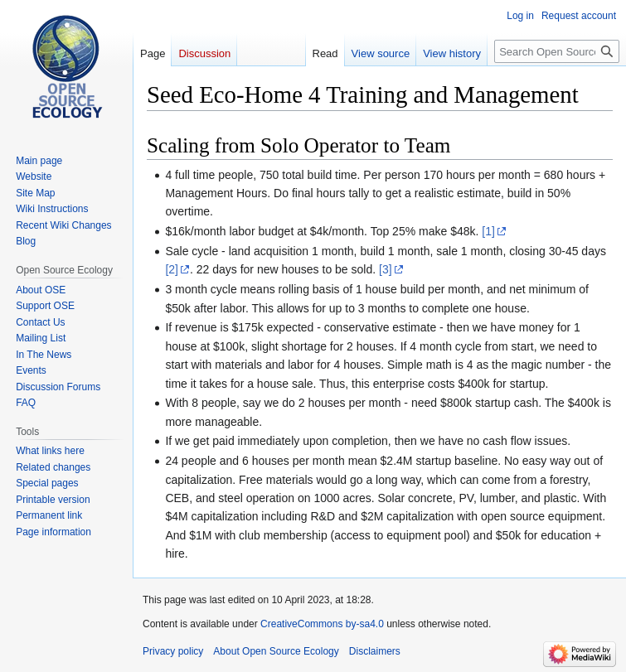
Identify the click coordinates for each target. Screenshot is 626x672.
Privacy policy (173, 651)
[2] (172, 269)
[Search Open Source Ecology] (557, 51)
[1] (488, 231)
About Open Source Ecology (276, 651)
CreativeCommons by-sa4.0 (322, 624)
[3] (386, 269)
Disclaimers (375, 651)
